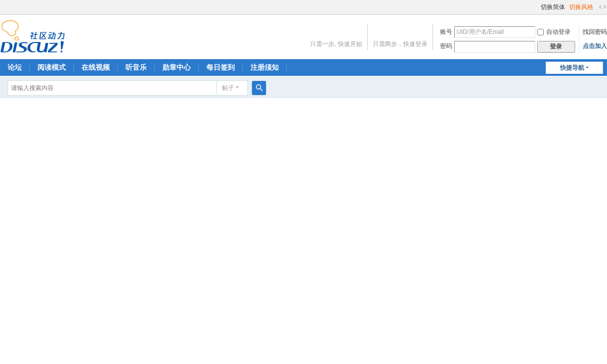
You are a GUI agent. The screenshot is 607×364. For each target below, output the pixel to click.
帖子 (228, 88)
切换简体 (553, 7)
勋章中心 (177, 67)
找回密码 (595, 32)
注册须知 (265, 67)
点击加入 (595, 46)
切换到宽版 (602, 7)
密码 (446, 46)
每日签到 (221, 67)
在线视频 (96, 67)
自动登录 (554, 32)
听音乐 (136, 67)
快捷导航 (572, 68)
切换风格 (581, 7)
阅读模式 (52, 67)
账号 (446, 32)
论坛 (15, 67)
